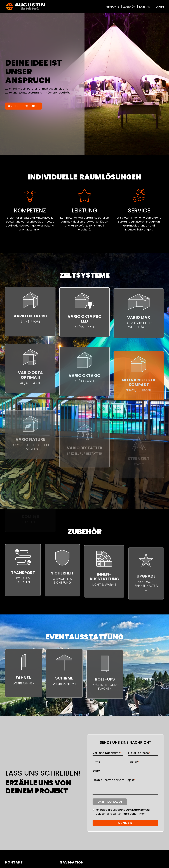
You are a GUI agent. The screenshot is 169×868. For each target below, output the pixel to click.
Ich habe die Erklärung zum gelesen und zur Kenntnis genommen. (123, 812)
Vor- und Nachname (107, 753)
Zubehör (130, 7)
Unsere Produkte (24, 106)
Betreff (97, 771)
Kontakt (146, 7)
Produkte (113, 7)
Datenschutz (141, 810)
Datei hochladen (110, 802)
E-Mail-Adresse (139, 753)
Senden (125, 823)
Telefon (134, 762)
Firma (96, 762)
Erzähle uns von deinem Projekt (114, 780)
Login (160, 7)
